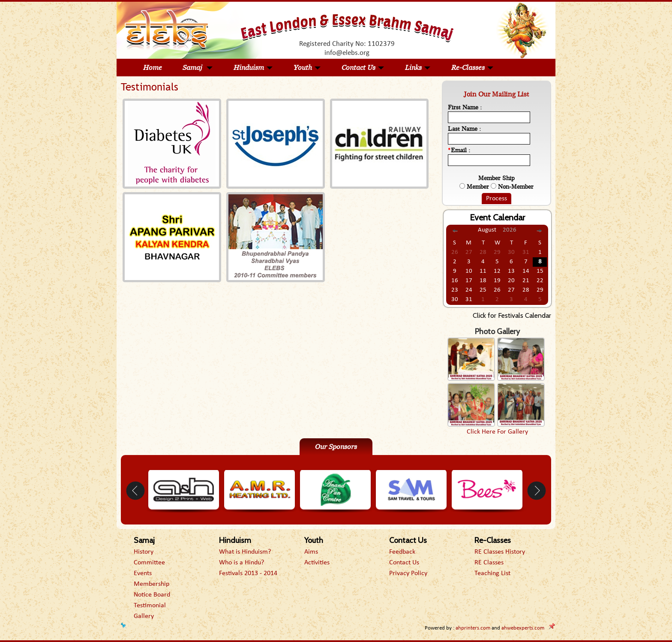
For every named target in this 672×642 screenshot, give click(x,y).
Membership (151, 584)
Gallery (144, 616)
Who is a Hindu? (241, 563)
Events (143, 573)
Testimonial (150, 606)
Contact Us (363, 68)
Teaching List (492, 573)
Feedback (402, 552)
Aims (311, 552)
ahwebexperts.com (523, 628)
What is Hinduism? (245, 552)
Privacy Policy (408, 573)
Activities (317, 563)
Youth (307, 68)
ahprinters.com (473, 628)
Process (496, 199)
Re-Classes (472, 68)
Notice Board (152, 595)
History (144, 552)
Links (418, 68)
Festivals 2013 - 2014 (248, 573)
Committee (149, 563)
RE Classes (489, 563)
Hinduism (253, 68)
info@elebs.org (347, 53)
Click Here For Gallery (497, 432)
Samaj (198, 68)
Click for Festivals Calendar (512, 315)
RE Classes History (500, 552)
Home (153, 68)
